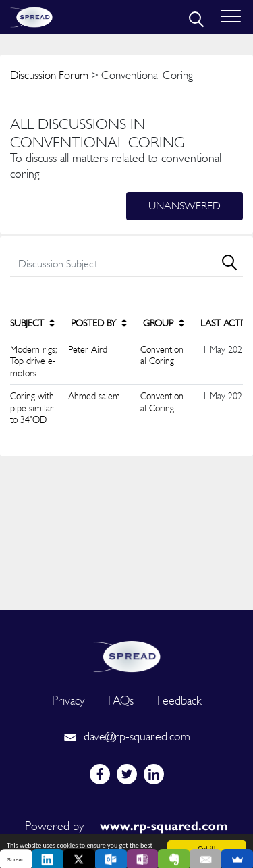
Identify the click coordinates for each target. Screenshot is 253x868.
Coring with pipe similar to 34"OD (32, 408)
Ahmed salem (94, 396)
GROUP (164, 323)
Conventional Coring (162, 355)
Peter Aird (88, 349)
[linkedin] (154, 774)
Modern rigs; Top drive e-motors (33, 361)
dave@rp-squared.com (127, 736)
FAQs (121, 700)
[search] (195, 18)
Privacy (68, 700)
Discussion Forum (49, 75)
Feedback (179, 700)
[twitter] (127, 774)
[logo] (127, 655)
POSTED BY (99, 323)
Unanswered (185, 206)
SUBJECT (32, 323)
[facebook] (100, 774)
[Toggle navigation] (231, 17)
